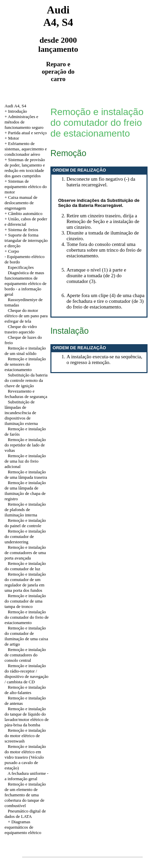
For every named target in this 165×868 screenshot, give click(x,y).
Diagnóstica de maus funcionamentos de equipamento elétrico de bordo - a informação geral (25, 283)
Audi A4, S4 (15, 106)
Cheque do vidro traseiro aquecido (20, 329)
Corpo (14, 251)
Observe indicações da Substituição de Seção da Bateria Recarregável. (99, 203)
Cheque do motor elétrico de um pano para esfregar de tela (26, 316)
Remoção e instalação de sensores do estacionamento (25, 364)
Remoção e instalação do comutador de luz (25, 566)
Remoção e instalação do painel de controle (25, 523)
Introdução (17, 111)
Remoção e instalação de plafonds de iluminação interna (25, 510)
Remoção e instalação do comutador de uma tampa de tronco (25, 601)
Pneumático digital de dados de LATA (25, 814)
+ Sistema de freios (21, 230)
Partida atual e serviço (27, 133)
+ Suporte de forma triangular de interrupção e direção (26, 240)
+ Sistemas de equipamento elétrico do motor (26, 187)
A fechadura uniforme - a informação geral (26, 776)
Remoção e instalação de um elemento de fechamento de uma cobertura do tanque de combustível (25, 795)
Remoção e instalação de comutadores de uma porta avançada (25, 553)
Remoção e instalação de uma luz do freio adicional (25, 461)
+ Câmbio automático (23, 213)
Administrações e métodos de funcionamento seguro (24, 122)
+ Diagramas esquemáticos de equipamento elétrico (23, 827)
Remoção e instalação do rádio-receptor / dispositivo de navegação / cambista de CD (26, 674)
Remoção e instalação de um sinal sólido (25, 351)
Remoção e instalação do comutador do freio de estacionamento (26, 617)
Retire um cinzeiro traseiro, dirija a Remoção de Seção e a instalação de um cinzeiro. (103, 221)
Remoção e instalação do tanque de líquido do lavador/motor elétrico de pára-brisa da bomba (26, 717)
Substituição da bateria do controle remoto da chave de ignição (26, 380)
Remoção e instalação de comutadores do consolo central (25, 655)
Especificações (21, 267)
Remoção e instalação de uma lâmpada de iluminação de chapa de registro (25, 491)
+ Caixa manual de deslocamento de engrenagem (21, 203)
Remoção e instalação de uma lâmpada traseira (26, 475)
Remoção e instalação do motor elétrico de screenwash (25, 736)
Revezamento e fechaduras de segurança (26, 394)
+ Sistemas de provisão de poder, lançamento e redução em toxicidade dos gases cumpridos (25, 168)
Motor (14, 138)
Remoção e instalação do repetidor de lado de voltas (25, 445)
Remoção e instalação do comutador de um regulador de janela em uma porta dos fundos (25, 582)
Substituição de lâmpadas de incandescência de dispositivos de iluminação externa (21, 413)
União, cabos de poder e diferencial (26, 222)
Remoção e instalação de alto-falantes (25, 690)
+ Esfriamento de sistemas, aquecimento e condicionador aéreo (26, 149)
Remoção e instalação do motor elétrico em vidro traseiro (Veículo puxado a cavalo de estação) (25, 757)
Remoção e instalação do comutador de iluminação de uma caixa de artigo (26, 636)
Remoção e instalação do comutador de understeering (25, 536)
